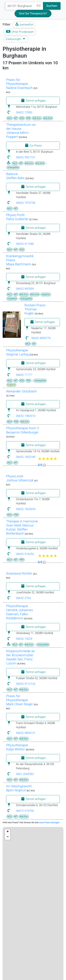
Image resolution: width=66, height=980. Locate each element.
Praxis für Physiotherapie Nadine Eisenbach (19, 84)
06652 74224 (24, 639)
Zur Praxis (33, 145)
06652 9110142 (26, 684)
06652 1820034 (26, 509)
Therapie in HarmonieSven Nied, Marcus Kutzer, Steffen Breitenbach (22, 527)
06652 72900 (24, 112)
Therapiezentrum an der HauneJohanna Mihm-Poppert (21, 131)
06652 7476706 (26, 203)
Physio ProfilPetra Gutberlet (17, 217)
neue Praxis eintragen (49, 823)
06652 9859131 (26, 733)
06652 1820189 (26, 457)
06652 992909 (25, 289)
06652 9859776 (41, 338)
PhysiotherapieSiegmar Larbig (17, 352)
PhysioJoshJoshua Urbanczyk (20, 478)
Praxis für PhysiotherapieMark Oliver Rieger (20, 700)
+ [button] (8, 832)
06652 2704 (23, 598)
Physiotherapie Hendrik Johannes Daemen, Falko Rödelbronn (20, 612)
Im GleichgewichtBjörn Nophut (19, 788)
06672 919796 (25, 811)
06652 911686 (25, 244)
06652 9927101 (26, 157)
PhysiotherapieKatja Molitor (17, 747)
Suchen (52, 6)
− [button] (8, 837)
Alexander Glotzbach (21, 391)
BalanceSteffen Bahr (15, 176)
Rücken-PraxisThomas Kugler (35, 309)
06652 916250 (25, 554)
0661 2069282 (25, 774)
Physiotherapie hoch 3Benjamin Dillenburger (23, 430)
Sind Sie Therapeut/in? (33, 13)
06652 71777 (24, 375)
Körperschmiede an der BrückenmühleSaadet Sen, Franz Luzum (21, 657)
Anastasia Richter (19, 573)
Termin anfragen (33, 100)
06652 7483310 (26, 416)
